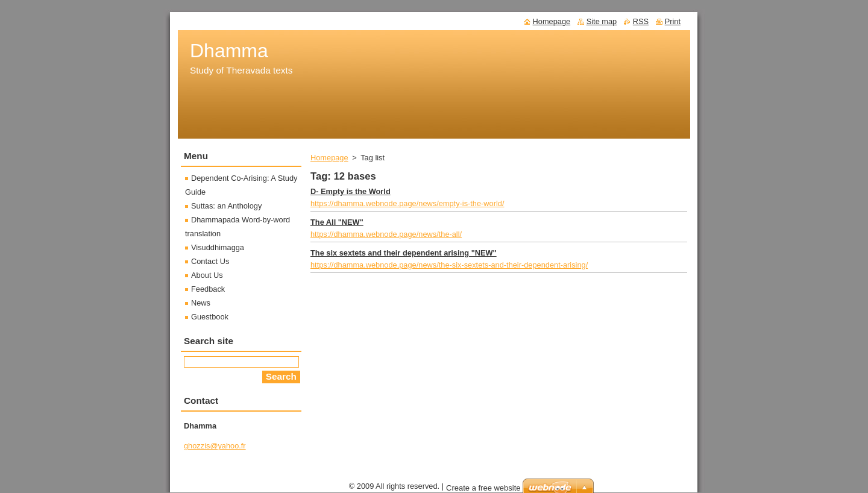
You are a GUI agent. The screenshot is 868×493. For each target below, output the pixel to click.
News (201, 303)
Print (673, 21)
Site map (602, 21)
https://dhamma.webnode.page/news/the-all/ (386, 234)
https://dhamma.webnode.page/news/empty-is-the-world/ (407, 203)
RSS (641, 21)
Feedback (208, 289)
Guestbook (210, 317)
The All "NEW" (337, 222)
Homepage (329, 158)
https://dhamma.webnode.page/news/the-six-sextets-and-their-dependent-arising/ (449, 265)
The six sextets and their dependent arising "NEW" (404, 253)
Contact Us (210, 261)
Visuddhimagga (218, 247)
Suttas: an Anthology (226, 206)
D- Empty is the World (351, 191)
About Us (207, 275)
